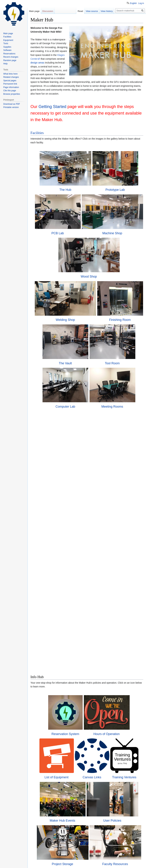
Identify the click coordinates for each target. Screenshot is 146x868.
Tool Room (116, 388)
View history (107, 11)
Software (63, 795)
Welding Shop (65, 339)
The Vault (62, 388)
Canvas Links (92, 561)
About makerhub (52, 862)
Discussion (48, 11)
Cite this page (10, 91)
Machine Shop (112, 236)
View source (92, 11)
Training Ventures (127, 561)
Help (5, 64)
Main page (34, 11)
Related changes (11, 77)
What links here (10, 74)
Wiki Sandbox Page (89, 838)
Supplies (116, 748)
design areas (37, 63)
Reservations (9, 54)
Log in (141, 3)
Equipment (8, 40)
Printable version (11, 107)
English (133, 3)
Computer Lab (62, 437)
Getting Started (52, 107)
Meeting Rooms (116, 437)
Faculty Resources (116, 652)
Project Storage (62, 652)
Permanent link (10, 84)
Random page (10, 60)
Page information (11, 87)
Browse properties (12, 94)
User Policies (114, 608)
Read (80, 11)
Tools (62, 748)
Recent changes (11, 57)
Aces (111, 704)
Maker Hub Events (60, 608)
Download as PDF (12, 104)
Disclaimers (67, 862)
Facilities (37, 133)
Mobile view (80, 862)
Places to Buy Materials (56, 704)
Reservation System (58, 515)
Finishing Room (120, 339)
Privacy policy (36, 862)
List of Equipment (54, 561)
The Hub (63, 193)
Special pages (10, 81)
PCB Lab (58, 236)
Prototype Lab (117, 193)
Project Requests (118, 795)
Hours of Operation (112, 515)
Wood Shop (89, 297)
